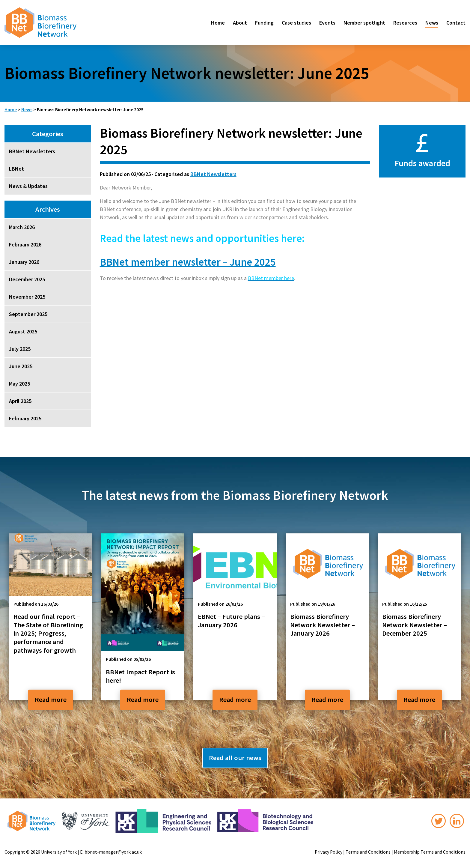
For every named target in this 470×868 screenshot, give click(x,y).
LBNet (16, 169)
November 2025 (27, 297)
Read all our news (235, 758)
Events (327, 23)
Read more (51, 699)
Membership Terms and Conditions (430, 852)
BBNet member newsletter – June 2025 (188, 262)
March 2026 (22, 227)
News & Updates (28, 186)
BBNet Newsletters (213, 174)
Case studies (296, 23)
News (432, 23)
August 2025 (23, 331)
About (240, 23)
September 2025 (28, 314)
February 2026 (25, 245)
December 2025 (27, 279)
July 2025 (20, 349)
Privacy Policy (329, 852)
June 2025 (21, 366)
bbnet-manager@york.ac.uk (113, 852)
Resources (405, 23)
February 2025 (25, 418)
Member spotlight (364, 23)
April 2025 (20, 401)
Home (218, 23)
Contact (456, 23)
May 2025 (19, 384)
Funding (264, 23)
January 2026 (24, 262)
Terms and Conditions (368, 852)
